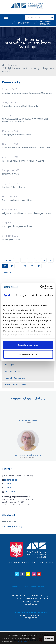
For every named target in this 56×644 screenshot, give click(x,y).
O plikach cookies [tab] (42, 295)
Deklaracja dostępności (42, 563)
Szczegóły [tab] (22, 295)
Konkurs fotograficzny (14, 187)
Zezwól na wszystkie (28, 345)
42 (25, 266)
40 (12, 266)
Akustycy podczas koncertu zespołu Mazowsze (27, 93)
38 (51, 260)
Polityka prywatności (21, 587)
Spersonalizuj (28, 354)
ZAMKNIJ (49, 638)
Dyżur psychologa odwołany (17, 135)
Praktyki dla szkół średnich (15, 385)
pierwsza (8, 260)
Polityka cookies (37, 587)
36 (37, 260)
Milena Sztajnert (10, 521)
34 (23, 260)
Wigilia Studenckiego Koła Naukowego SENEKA (26, 213)
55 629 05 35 (31, 618)
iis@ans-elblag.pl (12, 480)
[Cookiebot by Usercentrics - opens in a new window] (40, 287)
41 (18, 266)
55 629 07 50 (9, 484)
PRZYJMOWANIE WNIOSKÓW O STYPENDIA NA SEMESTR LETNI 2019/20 (25, 120)
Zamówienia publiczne (19, 563)
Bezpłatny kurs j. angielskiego (18, 200)
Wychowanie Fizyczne (13, 371)
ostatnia (8, 272)
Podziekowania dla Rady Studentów (21, 106)
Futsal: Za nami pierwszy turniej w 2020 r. (23, 161)
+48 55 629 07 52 (12, 492)
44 (39, 266)
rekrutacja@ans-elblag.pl (31, 615)
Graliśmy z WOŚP (11, 174)
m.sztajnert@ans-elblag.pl (13, 527)
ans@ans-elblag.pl (31, 601)
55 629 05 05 (31, 604)
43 (32, 266)
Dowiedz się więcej (21, 641)
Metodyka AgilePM (12, 239)
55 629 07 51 (9, 488)
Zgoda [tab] (8, 295)
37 (44, 260)
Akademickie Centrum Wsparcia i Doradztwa (26, 148)
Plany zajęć (9, 365)
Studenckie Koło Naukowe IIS (16, 378)
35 (30, 260)
